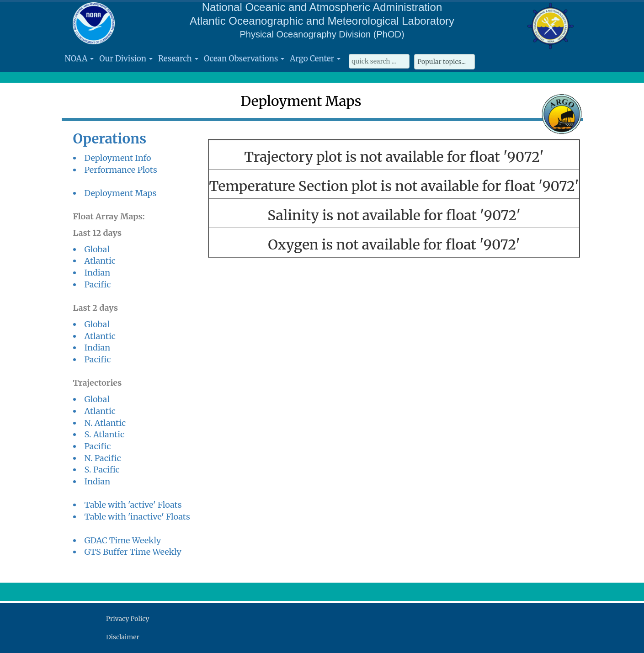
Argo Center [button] (315, 58)
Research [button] (178, 58)
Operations (110, 139)
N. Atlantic (105, 423)
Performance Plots (121, 170)
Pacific (98, 284)
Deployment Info (118, 158)
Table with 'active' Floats (133, 505)
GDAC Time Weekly (123, 540)
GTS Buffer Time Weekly (133, 552)
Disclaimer (123, 637)
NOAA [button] (80, 58)
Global (97, 249)
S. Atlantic (105, 434)
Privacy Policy (128, 619)
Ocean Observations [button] (244, 58)
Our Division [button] (126, 58)
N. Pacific (103, 458)
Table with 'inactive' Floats (137, 517)
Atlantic (100, 261)
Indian (98, 273)
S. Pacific (102, 470)
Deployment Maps (121, 193)
